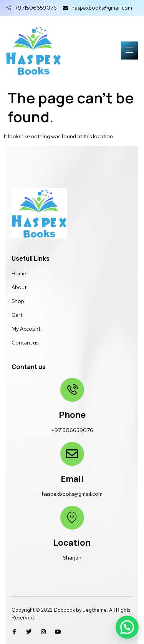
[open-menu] (129, 50)
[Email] (72, 454)
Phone (72, 415)
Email (72, 479)
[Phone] (72, 390)
